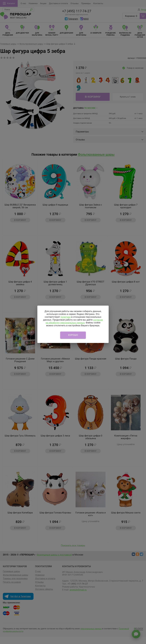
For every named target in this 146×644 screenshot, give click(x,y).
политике (66, 317)
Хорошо (73, 335)
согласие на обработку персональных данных (74, 321)
